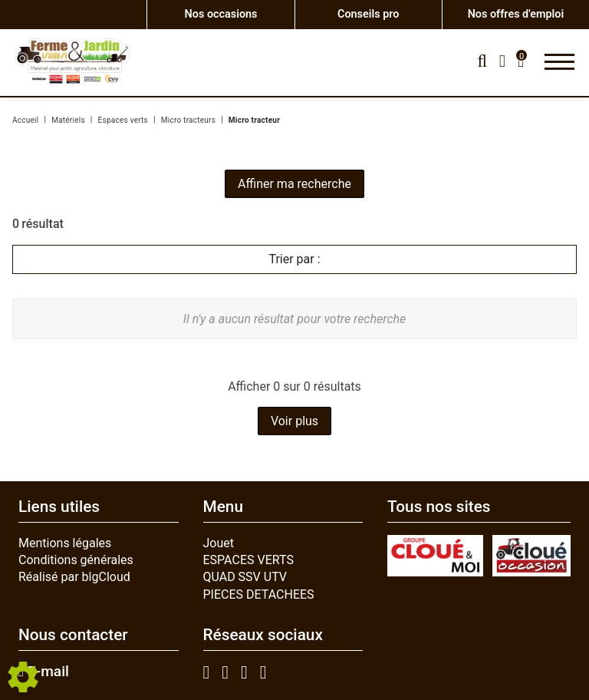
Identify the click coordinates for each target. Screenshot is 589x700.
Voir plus (294, 421)
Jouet (219, 543)
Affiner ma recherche (294, 184)
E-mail (44, 672)
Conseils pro (368, 14)
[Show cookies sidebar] (23, 677)
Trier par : (294, 259)
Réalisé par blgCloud (74, 577)
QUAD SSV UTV (245, 577)
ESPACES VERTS (248, 560)
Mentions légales (65, 543)
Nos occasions (221, 14)
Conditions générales (76, 560)
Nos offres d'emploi (516, 14)
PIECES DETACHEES (259, 594)
